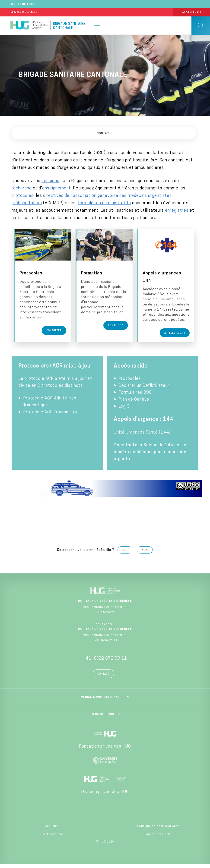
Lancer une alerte (158, 838)
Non (145, 554)
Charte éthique (52, 838)
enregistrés (177, 211)
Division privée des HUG (105, 796)
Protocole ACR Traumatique (51, 416)
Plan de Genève (134, 403)
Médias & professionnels (102, 701)
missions (50, 181)
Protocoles (130, 382)
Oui (125, 554)
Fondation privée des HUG (105, 750)
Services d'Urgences (24, 12)
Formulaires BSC (135, 396)
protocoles (23, 196)
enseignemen (56, 188)
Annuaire (52, 830)
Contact (103, 678)
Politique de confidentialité (158, 830)
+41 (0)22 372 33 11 (105, 662)
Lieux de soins (102, 718)
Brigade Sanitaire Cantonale (69, 26)
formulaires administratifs (104, 203)
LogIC (124, 410)
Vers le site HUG (23, 5)
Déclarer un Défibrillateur (144, 389)
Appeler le (192, 12)
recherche (22, 188)
